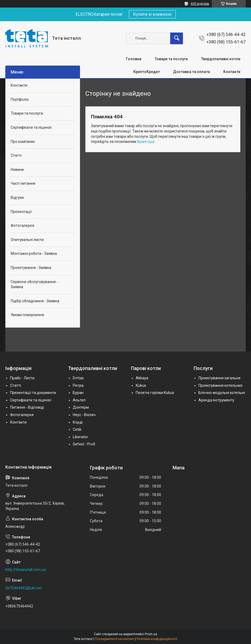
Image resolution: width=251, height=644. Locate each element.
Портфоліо (20, 99)
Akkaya (142, 378)
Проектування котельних (220, 385)
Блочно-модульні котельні (222, 393)
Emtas (78, 378)
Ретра (78, 385)
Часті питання (23, 183)
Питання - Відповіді (27, 407)
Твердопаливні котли (221, 59)
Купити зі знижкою (152, 14)
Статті (16, 155)
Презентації (21, 212)
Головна (134, 59)
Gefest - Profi (84, 444)
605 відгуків (200, 4)
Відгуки (17, 198)
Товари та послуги (171, 59)
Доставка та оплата (192, 72)
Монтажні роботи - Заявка (34, 253)
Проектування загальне (220, 378)
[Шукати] (177, 38)
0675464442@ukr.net (23, 588)
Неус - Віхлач (84, 415)
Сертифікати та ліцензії (31, 127)
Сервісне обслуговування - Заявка (34, 284)
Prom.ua (151, 634)
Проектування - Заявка (31, 268)
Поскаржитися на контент (115, 639)
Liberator (80, 437)
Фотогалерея (22, 226)
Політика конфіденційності (157, 639)
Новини (17, 170)
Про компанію (23, 142)
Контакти (232, 72)
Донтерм (81, 407)
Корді (78, 422)
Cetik (77, 429)
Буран (78, 393)
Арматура (146, 142)
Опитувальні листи (27, 240)
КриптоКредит (147, 72)
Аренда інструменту (216, 400)
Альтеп (79, 400)
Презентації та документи (33, 393)
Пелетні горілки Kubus (155, 393)
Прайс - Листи (22, 378)
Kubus (141, 385)
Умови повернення (27, 315)
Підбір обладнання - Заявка (35, 301)
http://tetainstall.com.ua (26, 570)
